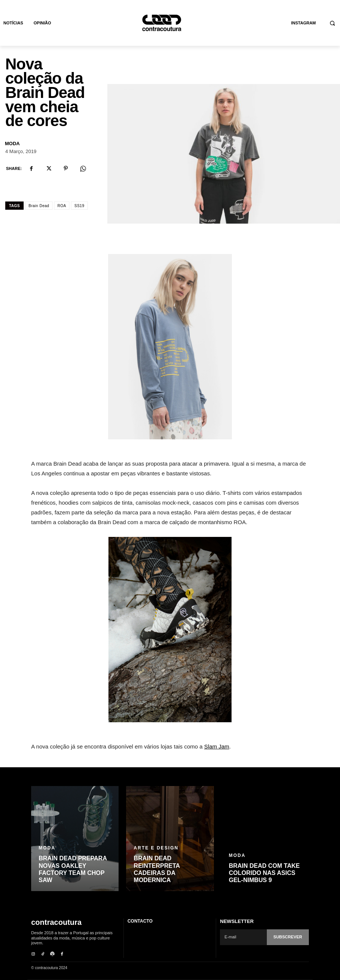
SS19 (79, 206)
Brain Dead (39, 206)
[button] (333, 23)
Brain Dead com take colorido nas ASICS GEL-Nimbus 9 (264, 873)
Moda (12, 144)
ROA (62, 206)
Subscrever (288, 937)
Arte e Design (156, 848)
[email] (243, 937)
